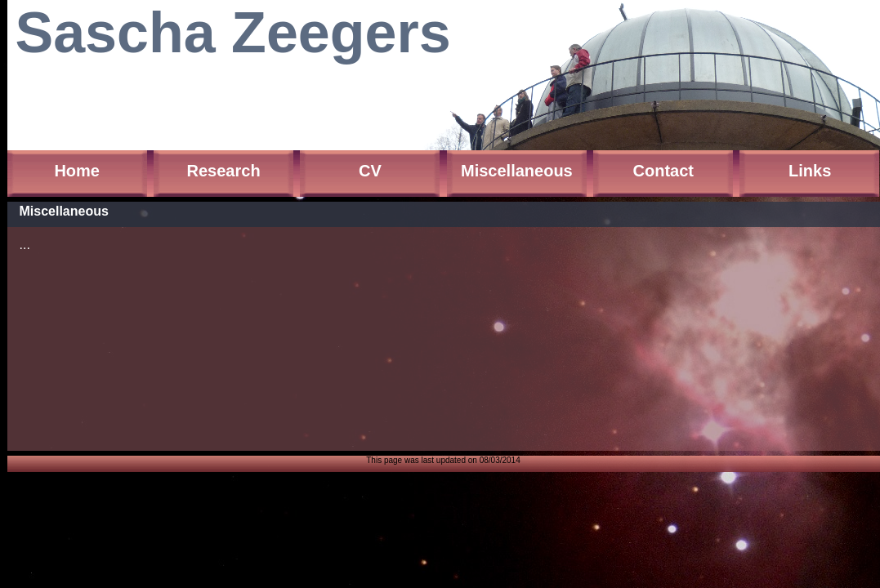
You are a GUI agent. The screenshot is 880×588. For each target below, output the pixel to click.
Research (224, 171)
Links (810, 171)
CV (370, 171)
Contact (663, 171)
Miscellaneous (517, 171)
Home (77, 171)
